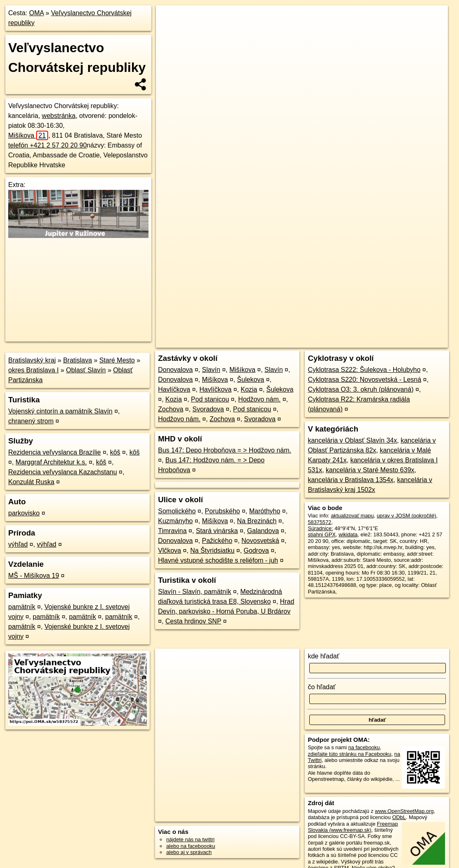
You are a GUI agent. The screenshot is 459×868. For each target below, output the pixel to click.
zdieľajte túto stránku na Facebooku (349, 754)
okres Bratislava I (34, 370)
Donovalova (175, 370)
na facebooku (364, 747)
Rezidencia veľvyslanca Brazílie (54, 452)
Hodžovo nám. (259, 399)
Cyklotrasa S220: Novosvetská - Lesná (364, 380)
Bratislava (77, 360)
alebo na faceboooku (191, 846)
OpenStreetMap (310, 295)
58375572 (319, 522)
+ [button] (170, 19)
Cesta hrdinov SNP (193, 621)
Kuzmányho (175, 521)
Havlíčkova (174, 389)
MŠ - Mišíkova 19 (34, 576)
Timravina (172, 531)
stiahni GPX (322, 534)
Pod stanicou (210, 399)
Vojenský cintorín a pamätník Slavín (60, 411)
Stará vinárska (217, 531)
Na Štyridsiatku (213, 551)
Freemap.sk (352, 295)
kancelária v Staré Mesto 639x (370, 470)
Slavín (211, 370)
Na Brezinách (257, 521)
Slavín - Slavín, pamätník (195, 592)
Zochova (170, 409)
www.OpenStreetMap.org (404, 811)
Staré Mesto (117, 360)
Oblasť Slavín (86, 370)
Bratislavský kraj (32, 360)
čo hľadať (322, 687)
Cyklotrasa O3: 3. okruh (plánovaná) (360, 389)
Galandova (263, 531)
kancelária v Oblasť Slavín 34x (352, 440)
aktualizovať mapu (352, 516)
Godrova (256, 551)
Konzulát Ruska (31, 482)
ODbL (399, 817)
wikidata (348, 534)
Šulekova (250, 380)
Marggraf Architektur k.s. (51, 462)
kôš (115, 452)
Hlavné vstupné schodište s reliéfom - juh (218, 560)
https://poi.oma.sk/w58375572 (413, 295)
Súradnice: (320, 528)
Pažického (217, 541)
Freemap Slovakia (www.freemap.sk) (353, 827)
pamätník (22, 607)
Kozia (249, 389)
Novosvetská (260, 541)
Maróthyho (265, 511)
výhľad (18, 544)
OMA (37, 13)
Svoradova (208, 409)
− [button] (170, 32)
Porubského (222, 511)
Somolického (177, 511)
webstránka (59, 116)
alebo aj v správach (189, 852)
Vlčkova (169, 551)
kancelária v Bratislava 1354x (350, 480)
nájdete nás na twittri (190, 839)
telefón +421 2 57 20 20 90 (48, 145)
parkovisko (24, 513)
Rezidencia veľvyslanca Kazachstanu (63, 472)
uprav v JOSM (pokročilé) (406, 516)
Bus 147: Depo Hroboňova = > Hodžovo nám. (225, 450)
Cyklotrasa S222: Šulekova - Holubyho (364, 370)
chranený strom (31, 421)
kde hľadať (323, 656)
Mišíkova (28, 135)
